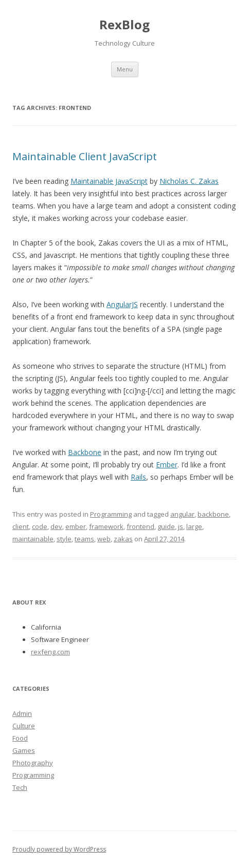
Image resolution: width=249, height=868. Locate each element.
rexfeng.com (50, 652)
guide (166, 526)
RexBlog (124, 24)
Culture (24, 726)
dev (56, 526)
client (21, 526)
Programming (111, 514)
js (181, 526)
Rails (138, 477)
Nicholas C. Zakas (189, 181)
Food (20, 738)
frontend (140, 526)
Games (24, 750)
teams (84, 539)
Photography (33, 763)
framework (106, 526)
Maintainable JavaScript (109, 181)
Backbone (85, 452)
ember (76, 526)
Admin (22, 713)
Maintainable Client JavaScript (85, 156)
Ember (167, 465)
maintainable (33, 539)
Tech (20, 787)
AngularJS (122, 304)
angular (182, 514)
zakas (123, 539)
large (194, 526)
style (64, 539)
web (104, 539)
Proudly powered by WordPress (59, 849)
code (40, 526)
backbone (213, 514)
